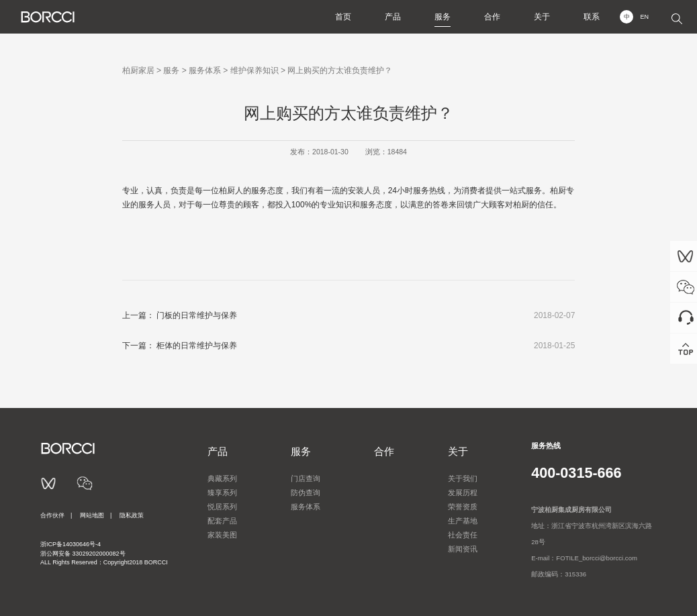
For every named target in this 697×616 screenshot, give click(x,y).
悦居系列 (222, 507)
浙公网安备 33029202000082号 (83, 554)
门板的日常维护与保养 (197, 315)
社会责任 (463, 535)
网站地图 (92, 515)
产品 (393, 17)
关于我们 (463, 478)
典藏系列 (222, 478)
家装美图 (222, 535)
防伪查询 (306, 493)
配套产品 (222, 521)
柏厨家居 (138, 70)
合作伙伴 (52, 515)
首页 (343, 17)
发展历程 (463, 493)
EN (644, 17)
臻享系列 (222, 493)
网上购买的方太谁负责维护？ (340, 70)
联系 (592, 17)
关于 (542, 17)
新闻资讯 (463, 549)
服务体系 (205, 70)
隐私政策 (132, 515)
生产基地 (463, 521)
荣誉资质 (463, 507)
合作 (492, 17)
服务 (443, 17)
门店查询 (306, 478)
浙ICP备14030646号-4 (71, 544)
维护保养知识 (254, 70)
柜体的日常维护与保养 (197, 346)
